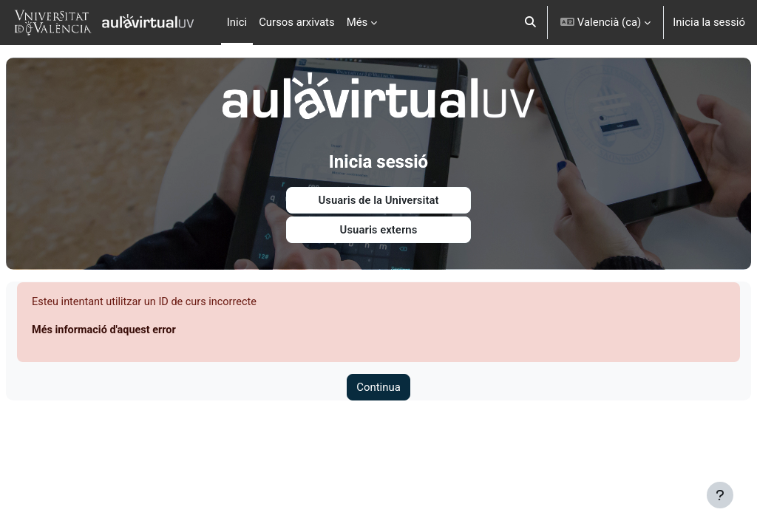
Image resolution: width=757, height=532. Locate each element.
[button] (531, 23)
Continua (378, 383)
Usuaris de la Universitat (378, 195)
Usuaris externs (379, 225)
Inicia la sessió (709, 22)
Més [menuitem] (357, 22)
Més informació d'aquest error (142, 326)
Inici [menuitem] (237, 22)
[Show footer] (720, 495)
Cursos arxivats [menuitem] (297, 22)
